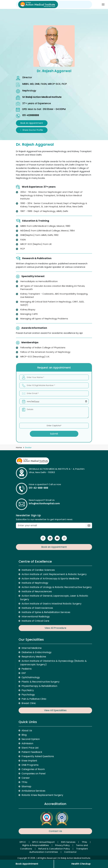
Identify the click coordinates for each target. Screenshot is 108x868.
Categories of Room (33, 769)
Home (19, 448)
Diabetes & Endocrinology (37, 652)
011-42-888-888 (38, 488)
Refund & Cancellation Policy (54, 849)
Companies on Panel (33, 774)
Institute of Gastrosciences (37, 608)
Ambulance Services (33, 791)
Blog (24, 735)
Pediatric (27, 669)
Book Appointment (27, 864)
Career (26, 778)
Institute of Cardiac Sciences (38, 570)
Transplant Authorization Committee (59, 850)
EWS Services (69, 842)
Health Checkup (81, 864)
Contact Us (55, 831)
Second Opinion (31, 739)
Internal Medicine (32, 648)
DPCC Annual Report (44, 842)
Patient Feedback (32, 752)
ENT (24, 673)
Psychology (28, 695)
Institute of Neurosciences (37, 591)
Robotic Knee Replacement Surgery (42, 795)
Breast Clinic (29, 703)
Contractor (70, 852)
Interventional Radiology (36, 617)
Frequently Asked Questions (38, 756)
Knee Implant (29, 761)
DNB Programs (30, 765)
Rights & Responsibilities (36, 845)
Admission (27, 743)
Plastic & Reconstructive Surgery (40, 682)
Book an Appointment (32, 123)
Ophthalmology (31, 677)
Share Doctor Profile (32, 130)
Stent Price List (30, 748)
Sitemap (26, 786)
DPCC (23, 842)
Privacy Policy (63, 845)
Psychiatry (28, 690)
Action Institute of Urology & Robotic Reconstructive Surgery (57, 587)
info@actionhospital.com (44, 503)
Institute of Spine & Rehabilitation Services (46, 612)
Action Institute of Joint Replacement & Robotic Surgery (54, 574)
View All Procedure (55, 628)
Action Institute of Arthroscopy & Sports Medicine (50, 579)
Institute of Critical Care (35, 621)
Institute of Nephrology (35, 583)
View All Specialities (55, 710)
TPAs (24, 782)
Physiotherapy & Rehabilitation (39, 686)
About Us (27, 731)
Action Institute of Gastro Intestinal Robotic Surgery (51, 604)
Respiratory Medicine (34, 657)
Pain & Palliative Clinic (34, 699)
